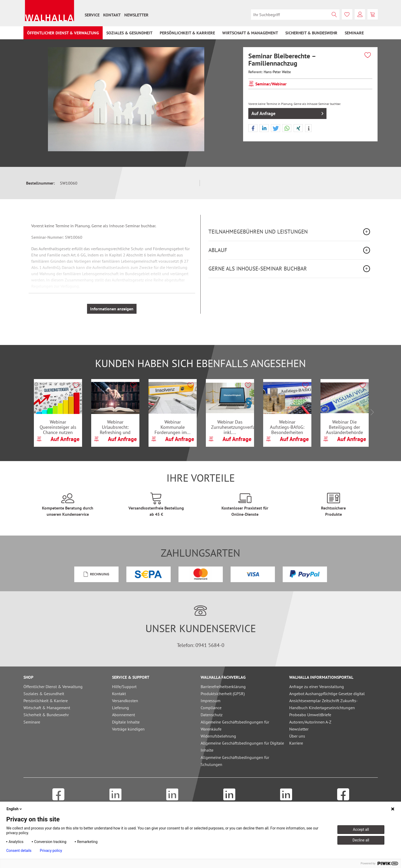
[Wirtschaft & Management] (250, 33)
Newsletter (136, 15)
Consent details (19, 851)
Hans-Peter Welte (277, 72)
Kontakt (112, 15)
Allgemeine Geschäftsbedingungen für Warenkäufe (235, 725)
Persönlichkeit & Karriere (46, 701)
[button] (253, 128)
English (15, 809)
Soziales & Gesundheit (44, 694)
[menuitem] (92, 15)
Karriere (296, 743)
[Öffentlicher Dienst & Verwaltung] (63, 33)
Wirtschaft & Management (47, 708)
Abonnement (124, 715)
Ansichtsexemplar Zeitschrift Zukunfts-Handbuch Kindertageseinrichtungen (323, 704)
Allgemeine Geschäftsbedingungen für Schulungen (235, 761)
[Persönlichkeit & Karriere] (187, 33)
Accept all (361, 829)
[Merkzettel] (347, 14)
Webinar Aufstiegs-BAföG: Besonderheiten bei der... (287, 427)
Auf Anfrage (287, 113)
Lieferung (121, 708)
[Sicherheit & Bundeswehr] (311, 33)
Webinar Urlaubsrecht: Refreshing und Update (115, 427)
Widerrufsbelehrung (218, 736)
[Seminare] (354, 33)
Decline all (361, 840)
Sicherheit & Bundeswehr (46, 715)
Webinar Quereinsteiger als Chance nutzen (58, 427)
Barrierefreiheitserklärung (223, 687)
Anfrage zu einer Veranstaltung (317, 687)
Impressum (211, 701)
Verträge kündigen (128, 729)
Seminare (32, 722)
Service (92, 15)
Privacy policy (51, 851)
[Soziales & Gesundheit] (129, 33)
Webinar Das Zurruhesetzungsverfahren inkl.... (232, 427)
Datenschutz (212, 715)
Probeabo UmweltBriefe (310, 715)
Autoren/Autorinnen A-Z (310, 722)
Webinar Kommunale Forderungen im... (172, 427)
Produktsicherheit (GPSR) (223, 694)
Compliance (211, 708)
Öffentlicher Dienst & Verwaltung (53, 687)
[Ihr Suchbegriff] (295, 15)
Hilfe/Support (124, 687)
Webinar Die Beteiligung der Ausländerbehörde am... (344, 427)
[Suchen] (334, 15)
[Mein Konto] (360, 14)
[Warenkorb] (373, 14)
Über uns (297, 736)
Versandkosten (125, 701)
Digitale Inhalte (126, 722)
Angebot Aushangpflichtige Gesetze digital (327, 694)
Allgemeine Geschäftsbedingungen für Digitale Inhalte (242, 747)
